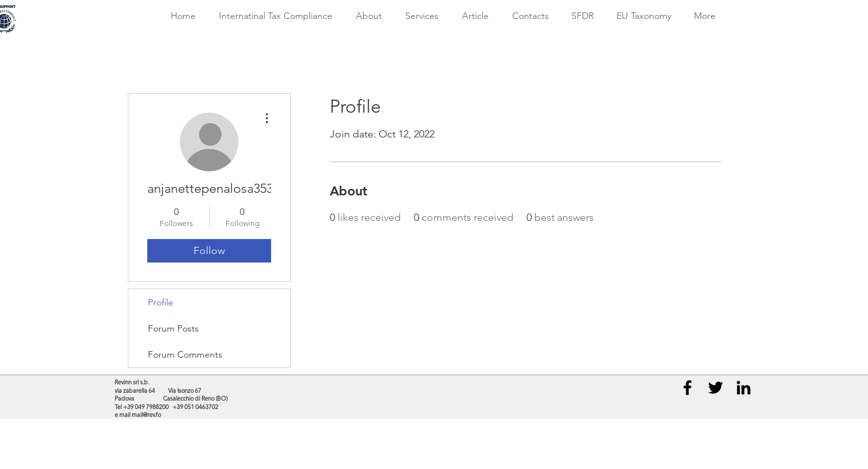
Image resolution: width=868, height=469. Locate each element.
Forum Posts (173, 328)
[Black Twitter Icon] (716, 388)
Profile (161, 302)
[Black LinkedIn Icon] (744, 388)
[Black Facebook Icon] (687, 388)
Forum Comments (185, 354)
